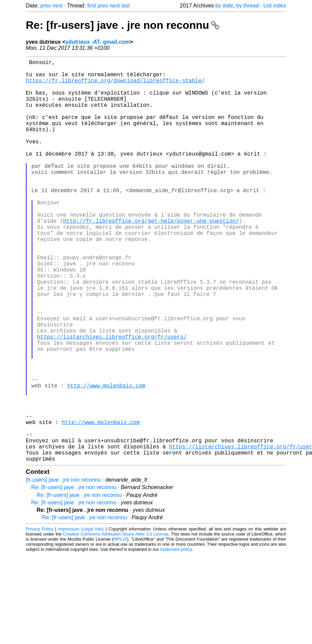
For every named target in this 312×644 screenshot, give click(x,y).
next (57, 6)
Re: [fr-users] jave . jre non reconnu (123, 25)
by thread (247, 6)
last (126, 6)
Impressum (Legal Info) (81, 618)
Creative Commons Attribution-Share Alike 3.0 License (116, 623)
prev (46, 6)
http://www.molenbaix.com (106, 459)
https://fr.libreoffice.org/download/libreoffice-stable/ (115, 86)
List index (275, 6)
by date (224, 6)
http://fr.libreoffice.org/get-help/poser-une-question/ (151, 257)
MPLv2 (120, 629)
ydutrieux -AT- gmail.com (98, 42)
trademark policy (176, 639)
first (92, 6)
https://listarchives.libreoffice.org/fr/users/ (112, 399)
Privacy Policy (40, 618)
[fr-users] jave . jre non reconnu (63, 569)
